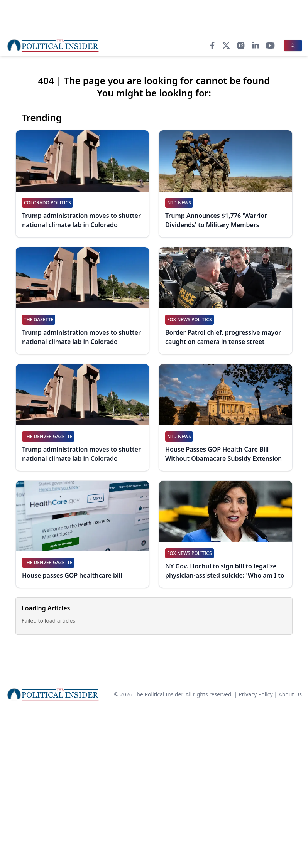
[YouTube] (270, 46)
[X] (226, 46)
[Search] (293, 46)
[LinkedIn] (256, 46)
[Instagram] (241, 46)
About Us (290, 694)
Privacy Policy (256, 694)
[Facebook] (212, 46)
